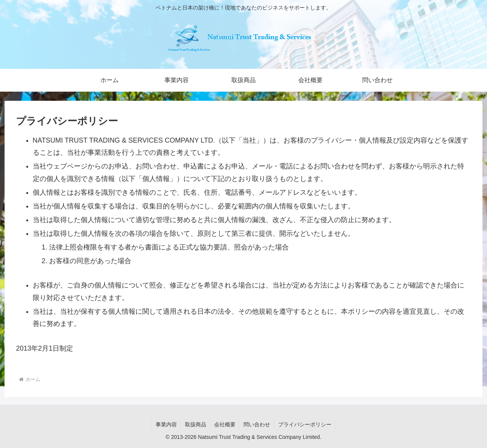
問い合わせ (257, 424)
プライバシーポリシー (305, 424)
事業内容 (166, 424)
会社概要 (225, 424)
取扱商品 (196, 424)
